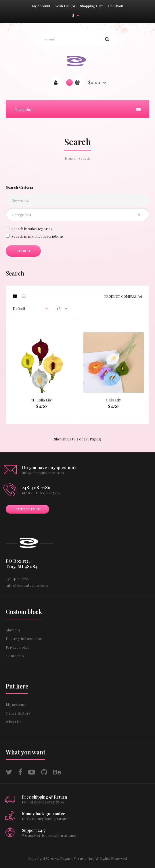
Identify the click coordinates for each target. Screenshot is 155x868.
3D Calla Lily (41, 400)
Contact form (27, 509)
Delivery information (24, 638)
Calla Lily (113, 400)
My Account (41, 6)
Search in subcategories (29, 229)
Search (84, 158)
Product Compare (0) (123, 296)
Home (70, 158)
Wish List (13, 722)
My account (16, 704)
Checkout (115, 6)
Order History (18, 713)
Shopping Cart (91, 6)
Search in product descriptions (35, 236)
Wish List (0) (65, 6)
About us (13, 630)
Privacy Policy (18, 647)
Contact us (15, 656)
